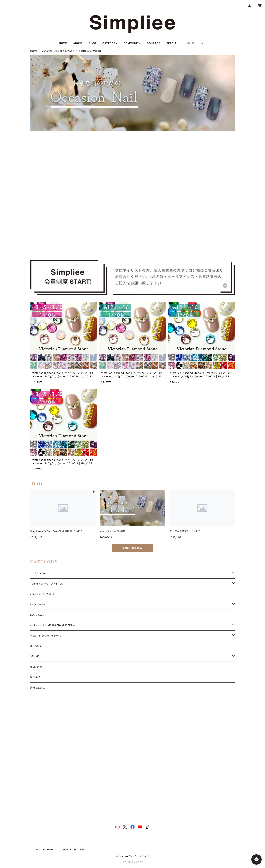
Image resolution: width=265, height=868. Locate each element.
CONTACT (154, 43)
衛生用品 (35, 677)
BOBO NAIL (37, 615)
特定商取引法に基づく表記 (71, 850)
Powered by (132, 862)
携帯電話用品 (38, 688)
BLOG (93, 43)
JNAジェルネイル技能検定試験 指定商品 (53, 625)
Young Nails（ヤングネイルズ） (47, 584)
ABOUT (78, 43)
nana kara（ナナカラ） (42, 594)
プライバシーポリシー (43, 850)
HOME (63, 43)
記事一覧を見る (132, 548)
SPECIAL (172, 43)
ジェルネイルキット (40, 573)
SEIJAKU (35, 656)
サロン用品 (36, 667)
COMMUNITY (132, 43)
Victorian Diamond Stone (57, 51)
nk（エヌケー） (38, 604)
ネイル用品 (36, 646)
